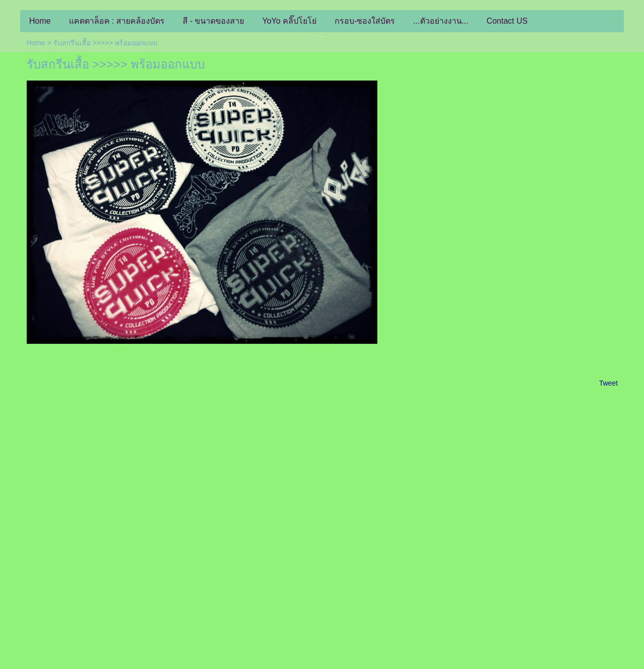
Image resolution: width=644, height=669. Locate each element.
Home (35, 43)
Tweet (609, 383)
